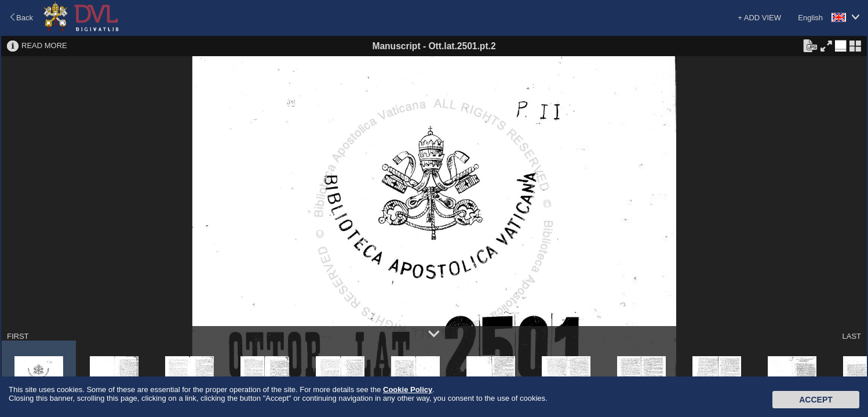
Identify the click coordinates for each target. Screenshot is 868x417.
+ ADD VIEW (759, 18)
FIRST (18, 336)
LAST (851, 336)
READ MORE (44, 45)
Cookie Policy (408, 389)
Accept (816, 400)
